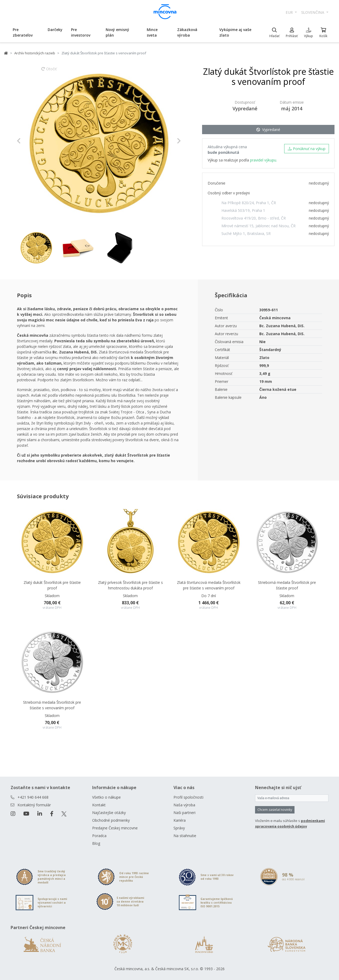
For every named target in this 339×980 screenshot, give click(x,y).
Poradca (99, 836)
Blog (96, 843)
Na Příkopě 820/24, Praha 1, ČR (249, 203)
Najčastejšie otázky (109, 813)
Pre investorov (81, 32)
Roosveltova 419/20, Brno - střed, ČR (254, 218)
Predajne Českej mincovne (115, 828)
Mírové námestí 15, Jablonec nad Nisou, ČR (258, 226)
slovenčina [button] (313, 12)
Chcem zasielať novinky (275, 810)
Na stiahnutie (185, 836)
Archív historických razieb (35, 53)
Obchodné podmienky (111, 820)
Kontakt (99, 805)
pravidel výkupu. (264, 160)
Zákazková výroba (187, 32)
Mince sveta (152, 32)
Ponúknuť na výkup (307, 149)
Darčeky (55, 30)
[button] (29, 141)
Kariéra (180, 820)
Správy (179, 828)
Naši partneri (184, 813)
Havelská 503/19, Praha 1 (243, 210)
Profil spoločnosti (188, 797)
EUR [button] (290, 12)
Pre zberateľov (23, 32)
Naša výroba (184, 805)
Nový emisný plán (117, 32)
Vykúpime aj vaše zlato (235, 32)
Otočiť (49, 71)
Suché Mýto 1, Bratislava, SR (246, 233)
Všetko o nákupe (106, 797)
